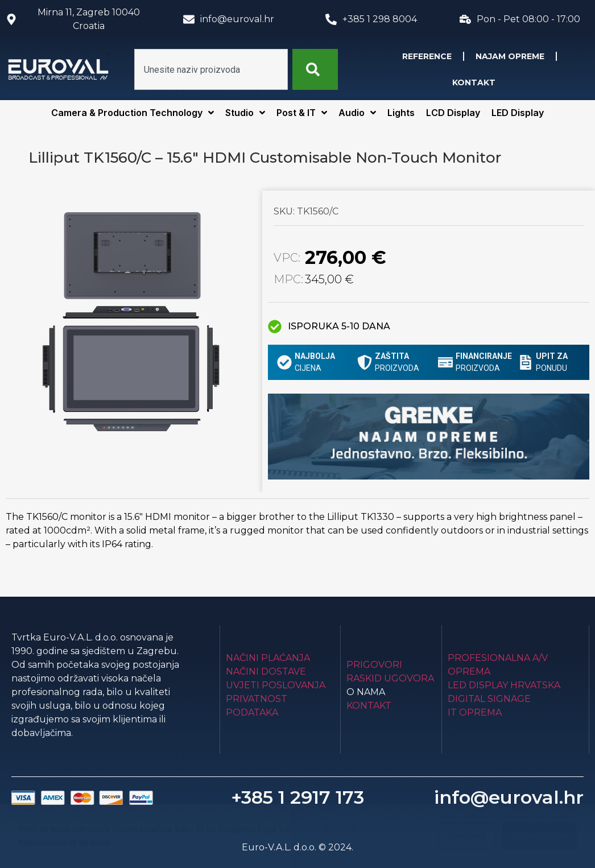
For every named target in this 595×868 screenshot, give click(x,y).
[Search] (315, 69)
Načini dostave (266, 671)
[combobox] (211, 69)
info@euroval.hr (509, 797)
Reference (427, 56)
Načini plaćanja (268, 658)
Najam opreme (510, 56)
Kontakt (474, 82)
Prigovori (374, 665)
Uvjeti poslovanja (276, 685)
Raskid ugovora (390, 678)
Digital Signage (489, 699)
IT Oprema (475, 712)
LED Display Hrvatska (504, 685)
